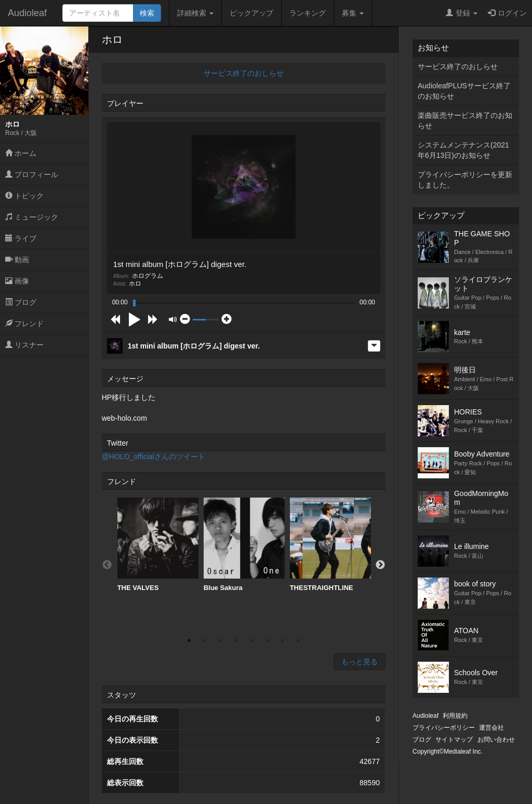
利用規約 (455, 716)
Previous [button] (107, 565)
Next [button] (380, 565)
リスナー (24, 345)
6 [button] (267, 640)
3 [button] (220, 640)
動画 (17, 260)
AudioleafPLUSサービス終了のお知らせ (464, 91)
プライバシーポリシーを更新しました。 (465, 180)
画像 (17, 281)
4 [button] (236, 640)
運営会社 (491, 728)
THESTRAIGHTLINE (330, 545)
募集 (353, 13)
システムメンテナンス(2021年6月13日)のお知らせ (463, 150)
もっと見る (360, 662)
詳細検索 (195, 13)
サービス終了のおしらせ (244, 73)
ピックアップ (251, 13)
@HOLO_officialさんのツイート (154, 457)
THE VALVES (158, 545)
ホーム (21, 153)
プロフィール (32, 175)
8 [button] (298, 640)
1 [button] (189, 640)
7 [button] (283, 640)
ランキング (308, 13)
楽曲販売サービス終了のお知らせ (465, 120)
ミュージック (32, 217)
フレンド (24, 324)
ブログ (21, 302)
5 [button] (251, 640)
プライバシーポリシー (444, 728)
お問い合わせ (496, 740)
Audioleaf (27, 13)
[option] (158, 545)
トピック (24, 196)
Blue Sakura (244, 545)
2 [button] (205, 640)
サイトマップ (454, 740)
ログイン (507, 13)
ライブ (21, 238)
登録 (462, 13)
